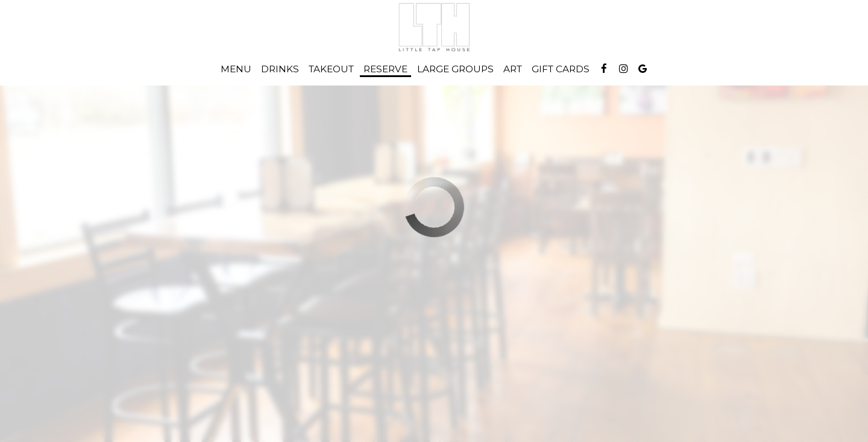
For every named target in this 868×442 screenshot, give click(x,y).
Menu (236, 69)
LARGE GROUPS (455, 69)
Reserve (385, 69)
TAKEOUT (331, 69)
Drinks (280, 69)
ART (513, 69)
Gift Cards (561, 69)
